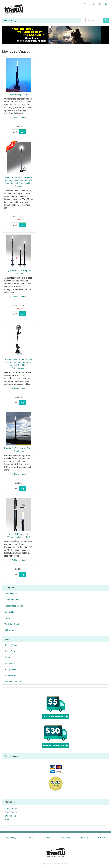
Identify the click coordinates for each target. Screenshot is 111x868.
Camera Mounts (12, 600)
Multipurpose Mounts (14, 606)
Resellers (66, 838)
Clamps (8, 657)
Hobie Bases (10, 675)
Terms (30, 838)
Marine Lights (11, 594)
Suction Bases (11, 645)
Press (47, 838)
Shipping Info (10, 816)
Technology (11, 838)
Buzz (7, 819)
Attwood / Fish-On (13, 682)
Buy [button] (22, 132)
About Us (84, 838)
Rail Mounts (10, 663)
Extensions (9, 612)
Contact (102, 838)
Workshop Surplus (13, 624)
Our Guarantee (11, 809)
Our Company (11, 812)
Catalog (13, 20)
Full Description (18, 118)
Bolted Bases (10, 651)
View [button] (15, 132)
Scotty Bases (10, 669)
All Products (10, 630)
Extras (7, 618)
